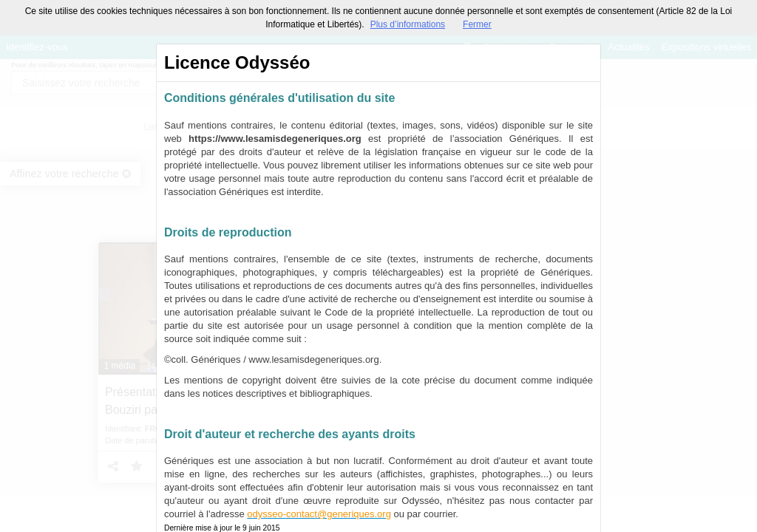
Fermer (477, 24)
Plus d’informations (408, 24)
